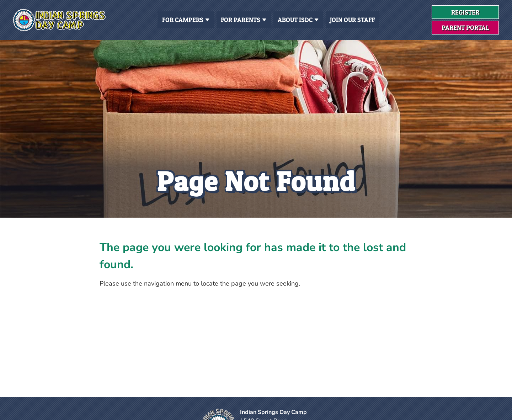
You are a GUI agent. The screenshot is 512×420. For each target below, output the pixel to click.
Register (475, 14)
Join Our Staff (352, 20)
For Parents (244, 19)
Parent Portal (465, 28)
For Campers (186, 19)
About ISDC (298, 19)
